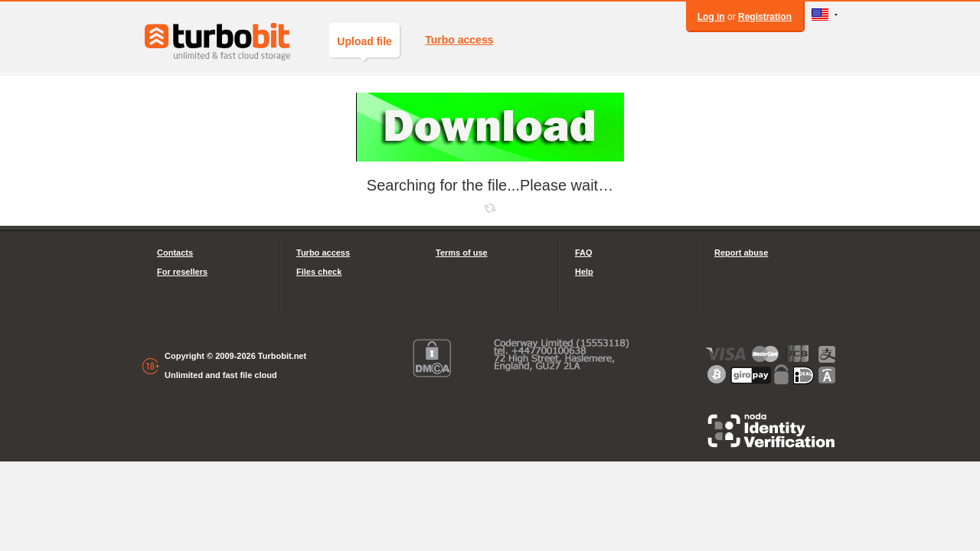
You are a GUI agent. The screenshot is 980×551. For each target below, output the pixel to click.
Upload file (364, 46)
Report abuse (741, 253)
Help (584, 272)
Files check (319, 272)
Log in (711, 17)
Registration (765, 17)
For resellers (182, 272)
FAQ (584, 253)
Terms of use (462, 253)
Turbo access (459, 40)
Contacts (175, 253)
